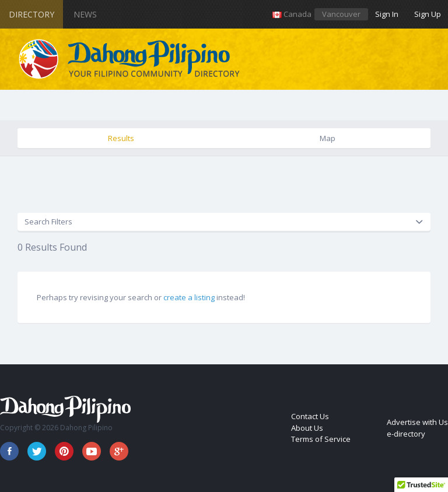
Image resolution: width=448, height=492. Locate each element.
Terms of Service (321, 439)
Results (121, 138)
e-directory (406, 434)
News (85, 14)
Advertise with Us (417, 422)
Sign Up (428, 14)
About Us (307, 428)
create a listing (189, 297)
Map (328, 138)
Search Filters (48, 222)
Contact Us (310, 416)
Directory (32, 14)
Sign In (387, 14)
